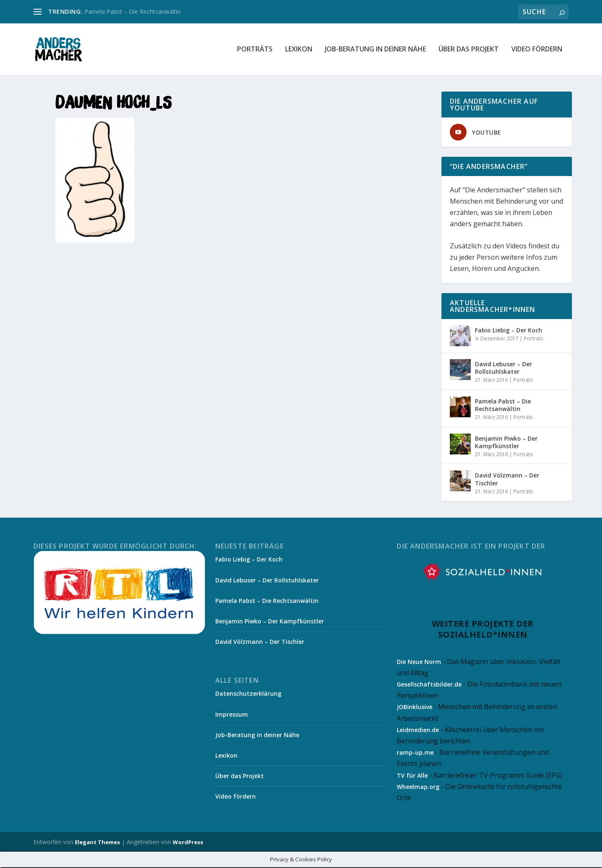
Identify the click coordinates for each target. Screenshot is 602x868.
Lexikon (299, 50)
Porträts (255, 50)
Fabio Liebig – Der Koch (509, 331)
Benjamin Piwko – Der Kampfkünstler (506, 443)
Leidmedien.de (418, 730)
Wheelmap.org (418, 787)
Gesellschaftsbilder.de (429, 685)
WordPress (188, 843)
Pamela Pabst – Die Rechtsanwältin (133, 11)
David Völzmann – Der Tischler (507, 480)
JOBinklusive (415, 708)
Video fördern (537, 50)
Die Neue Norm (419, 662)
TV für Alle (412, 776)
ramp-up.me (415, 753)
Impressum (232, 715)
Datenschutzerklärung (248, 694)
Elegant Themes (97, 843)
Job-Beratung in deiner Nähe (375, 50)
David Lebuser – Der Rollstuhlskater (504, 368)
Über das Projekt (469, 50)
